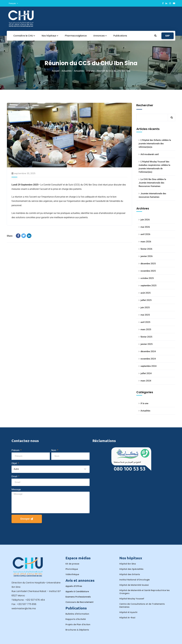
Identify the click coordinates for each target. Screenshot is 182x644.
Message (16, 489)
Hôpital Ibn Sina (128, 564)
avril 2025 (145, 322)
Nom (54, 450)
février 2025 (146, 337)
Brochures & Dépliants (77, 630)
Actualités (67, 71)
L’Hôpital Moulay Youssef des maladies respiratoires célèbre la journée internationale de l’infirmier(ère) (154, 167)
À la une (90, 71)
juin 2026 (145, 220)
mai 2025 (145, 315)
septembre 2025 (149, 286)
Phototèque (72, 569)
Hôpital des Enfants (130, 574)
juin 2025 (145, 308)
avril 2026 (145, 234)
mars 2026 (146, 242)
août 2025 (146, 293)
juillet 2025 (146, 300)
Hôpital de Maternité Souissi (134, 585)
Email (15, 476)
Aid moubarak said (150, 154)
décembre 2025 (148, 264)
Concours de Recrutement (79, 602)
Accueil (56, 71)
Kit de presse (72, 564)
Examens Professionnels (78, 597)
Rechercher (145, 105)
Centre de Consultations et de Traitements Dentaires (142, 605)
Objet (14, 463)
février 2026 (146, 249)
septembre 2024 (149, 366)
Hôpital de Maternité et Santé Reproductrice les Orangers (144, 592)
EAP (168, 36)
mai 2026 (145, 227)
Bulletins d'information (77, 614)
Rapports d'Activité (76, 619)
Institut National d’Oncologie (134, 580)
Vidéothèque (72, 574)
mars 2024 (146, 381)
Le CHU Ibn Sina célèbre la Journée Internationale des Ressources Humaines (152, 183)
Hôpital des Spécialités (131, 569)
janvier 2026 (147, 256)
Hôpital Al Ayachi (128, 612)
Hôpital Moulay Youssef (132, 599)
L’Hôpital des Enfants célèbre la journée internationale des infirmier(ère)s (155, 144)
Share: (10, 236)
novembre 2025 (148, 271)
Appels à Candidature (77, 591)
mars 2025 (146, 329)
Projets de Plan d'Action (78, 624)
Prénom (16, 450)
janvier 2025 (147, 344)
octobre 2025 (147, 278)
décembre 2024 (148, 351)
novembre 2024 (148, 359)
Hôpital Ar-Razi (127, 618)
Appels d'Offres (74, 586)
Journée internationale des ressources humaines (152, 195)
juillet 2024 (146, 373)
